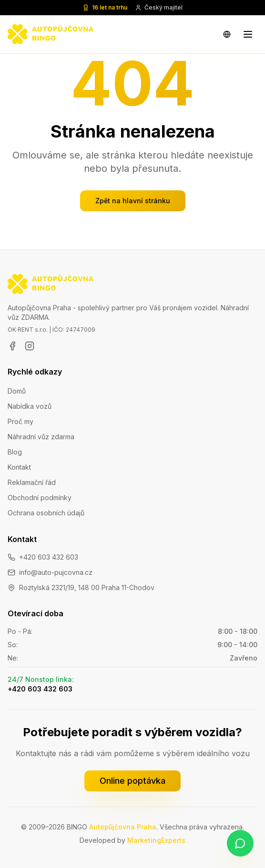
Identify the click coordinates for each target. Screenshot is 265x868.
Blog (15, 452)
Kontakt (19, 467)
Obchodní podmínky (40, 498)
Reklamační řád (32, 482)
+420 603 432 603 (49, 557)
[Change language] (227, 34)
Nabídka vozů (30, 406)
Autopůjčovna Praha (123, 827)
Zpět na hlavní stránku (133, 201)
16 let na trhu (105, 7)
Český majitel (159, 7)
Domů (17, 391)
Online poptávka (132, 781)
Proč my (20, 421)
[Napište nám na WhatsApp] (240, 843)
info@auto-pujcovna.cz (56, 572)
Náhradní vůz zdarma (41, 437)
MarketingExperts (156, 840)
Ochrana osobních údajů (46, 513)
